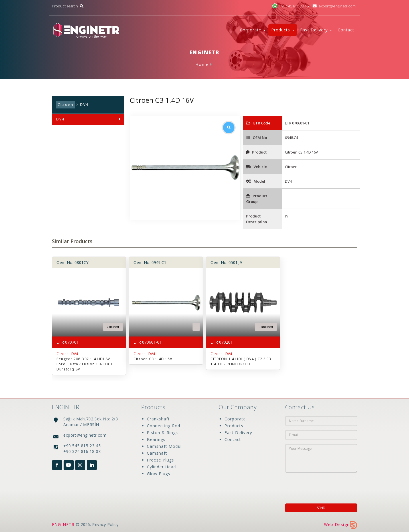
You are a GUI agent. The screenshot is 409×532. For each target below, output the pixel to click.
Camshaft (157, 453)
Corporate (235, 419)
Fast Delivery (238, 433)
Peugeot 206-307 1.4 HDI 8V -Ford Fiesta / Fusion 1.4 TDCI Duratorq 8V (85, 364)
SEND (321, 508)
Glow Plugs (159, 474)
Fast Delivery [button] (316, 30)
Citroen (65, 105)
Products (234, 426)
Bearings (156, 439)
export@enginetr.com (334, 6)
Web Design (341, 524)
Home (202, 64)
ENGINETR (63, 524)
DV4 (60, 119)
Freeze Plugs (160, 460)
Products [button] (283, 30)
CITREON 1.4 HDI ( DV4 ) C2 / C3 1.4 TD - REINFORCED (241, 361)
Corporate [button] (253, 30)
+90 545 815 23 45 (290, 6)
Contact (346, 30)
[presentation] (322, 486)
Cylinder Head (161, 467)
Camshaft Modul (164, 446)
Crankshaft (158, 419)
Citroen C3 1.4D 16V (153, 359)
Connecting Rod (164, 426)
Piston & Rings (162, 433)
